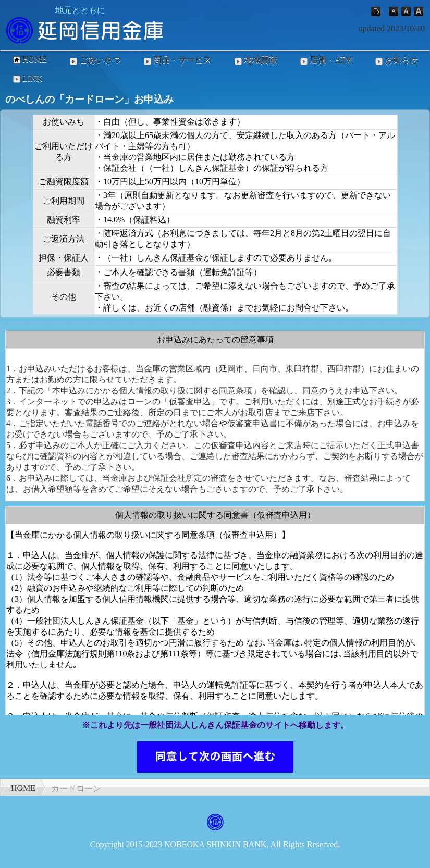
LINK (27, 79)
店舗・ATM (325, 60)
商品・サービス (177, 60)
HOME (29, 59)
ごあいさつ (94, 60)
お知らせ (396, 60)
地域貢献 (255, 60)
